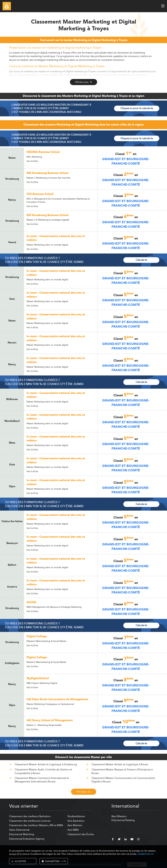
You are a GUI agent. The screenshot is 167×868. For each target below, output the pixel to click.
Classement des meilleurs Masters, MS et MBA (36, 825)
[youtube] (132, 840)
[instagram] (138, 840)
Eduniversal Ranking (123, 820)
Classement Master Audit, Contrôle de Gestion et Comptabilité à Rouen (43, 771)
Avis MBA (73, 830)
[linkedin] (126, 840)
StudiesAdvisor (76, 816)
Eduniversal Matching (22, 834)
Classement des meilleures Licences (30, 821)
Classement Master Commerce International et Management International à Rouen (42, 780)
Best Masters (119, 816)
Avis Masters (75, 825)
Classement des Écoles (81, 834)
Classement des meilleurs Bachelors (30, 816)
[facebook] (113, 840)
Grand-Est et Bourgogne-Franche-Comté (126, 161)
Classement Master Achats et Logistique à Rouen (120, 764)
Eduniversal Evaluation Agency (27, 839)
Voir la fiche (32, 161)
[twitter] (119, 840)
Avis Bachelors (76, 821)
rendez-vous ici (146, 854)
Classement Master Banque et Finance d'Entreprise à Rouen (122, 771)
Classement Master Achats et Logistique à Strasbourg (46, 764)
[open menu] (163, 6)
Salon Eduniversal (19, 830)
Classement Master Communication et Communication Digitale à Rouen (123, 780)
